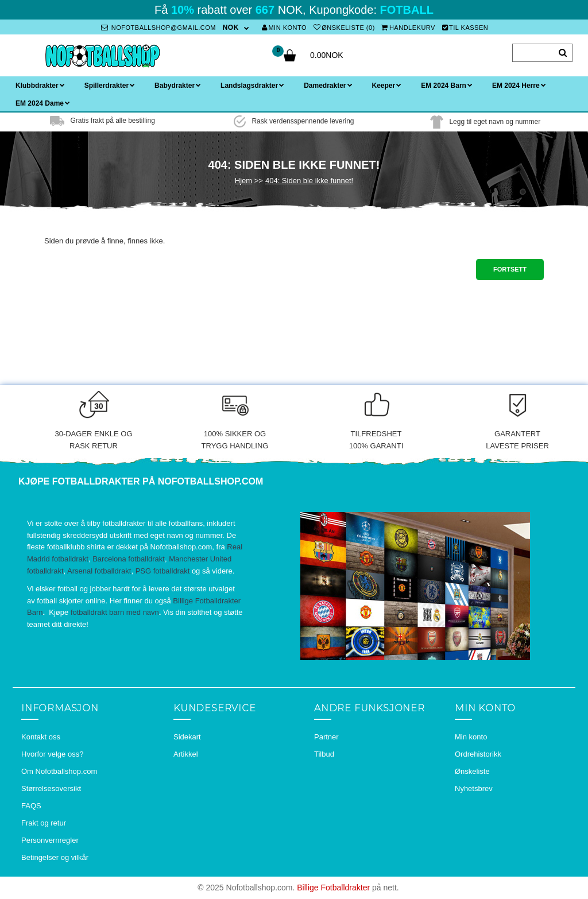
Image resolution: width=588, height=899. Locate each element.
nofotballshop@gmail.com (158, 28)
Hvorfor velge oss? (52, 754)
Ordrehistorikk (478, 754)
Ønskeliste (472, 771)
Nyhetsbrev (474, 788)
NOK (231, 28)
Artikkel (186, 754)
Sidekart (187, 737)
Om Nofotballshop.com (59, 771)
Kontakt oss (41, 737)
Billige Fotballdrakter (333, 888)
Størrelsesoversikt (51, 788)
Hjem (243, 181)
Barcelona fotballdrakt (129, 559)
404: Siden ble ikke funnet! (309, 181)
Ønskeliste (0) (344, 28)
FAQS (31, 806)
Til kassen (465, 28)
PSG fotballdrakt (163, 571)
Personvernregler (50, 840)
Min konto (284, 28)
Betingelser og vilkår (55, 857)
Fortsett (510, 269)
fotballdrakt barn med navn (115, 612)
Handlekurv (408, 28)
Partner (326, 737)
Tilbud (324, 754)
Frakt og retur (44, 823)
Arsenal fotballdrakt (99, 571)
